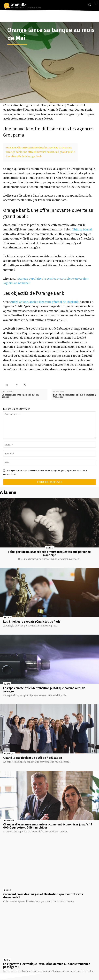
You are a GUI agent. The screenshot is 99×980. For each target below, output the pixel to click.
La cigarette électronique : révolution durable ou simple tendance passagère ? (47, 966)
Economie (9, 754)
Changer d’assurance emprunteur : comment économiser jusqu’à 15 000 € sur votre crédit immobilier (48, 826)
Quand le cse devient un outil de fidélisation (33, 758)
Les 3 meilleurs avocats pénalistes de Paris (32, 622)
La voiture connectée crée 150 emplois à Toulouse (74, 396)
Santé (7, 684)
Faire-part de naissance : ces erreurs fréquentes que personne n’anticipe (49, 553)
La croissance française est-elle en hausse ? (20, 396)
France (8, 618)
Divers (49, 548)
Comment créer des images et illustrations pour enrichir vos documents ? (43, 896)
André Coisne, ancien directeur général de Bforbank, (45, 302)
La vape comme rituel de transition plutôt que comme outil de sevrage (44, 690)
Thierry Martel (82, 229)
